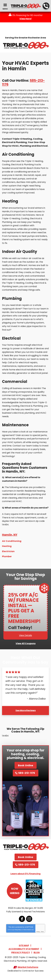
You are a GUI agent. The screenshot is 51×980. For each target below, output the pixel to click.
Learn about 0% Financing (26, 874)
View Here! (26, 19)
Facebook (22, 919)
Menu (5, 9)
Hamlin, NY (10, 535)
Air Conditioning (12, 541)
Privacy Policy (18, 930)
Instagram (29, 919)
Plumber (7, 556)
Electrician (8, 551)
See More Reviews (26, 710)
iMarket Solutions (28, 967)
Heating (7, 546)
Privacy (38, 932)
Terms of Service (27, 930)
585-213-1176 (46, 6)
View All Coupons (26, 643)
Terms (42, 932)
